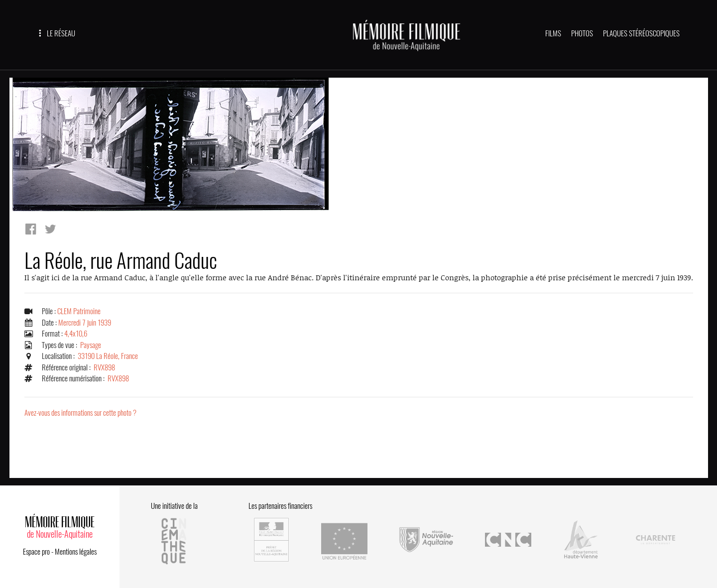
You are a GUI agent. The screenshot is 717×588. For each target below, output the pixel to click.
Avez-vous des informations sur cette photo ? (80, 413)
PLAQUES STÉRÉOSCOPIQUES (641, 33)
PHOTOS (582, 33)
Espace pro (36, 552)
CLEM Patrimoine (79, 311)
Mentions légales (76, 552)
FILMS (553, 33)
